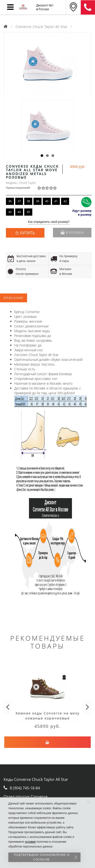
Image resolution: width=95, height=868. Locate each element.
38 (28, 201)
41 (56, 201)
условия (30, 842)
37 (19, 201)
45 (28, 212)
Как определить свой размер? (49, 222)
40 (47, 201)
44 (19, 212)
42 (65, 201)
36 (10, 201)
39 (38, 201)
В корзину (72, 232)
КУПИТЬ (27, 233)
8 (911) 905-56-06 (88, 7)
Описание (14, 298)
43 (10, 212)
